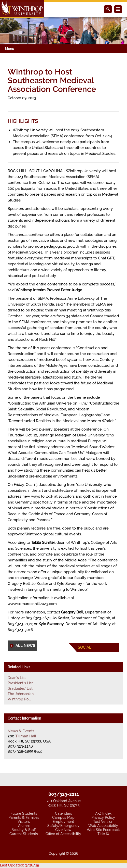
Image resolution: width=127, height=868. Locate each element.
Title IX (103, 834)
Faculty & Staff (24, 830)
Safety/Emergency (63, 826)
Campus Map (63, 817)
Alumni (24, 826)
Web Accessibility (103, 826)
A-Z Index (103, 813)
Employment (63, 822)
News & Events (21, 731)
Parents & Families (24, 817)
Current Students (24, 834)
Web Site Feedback (103, 830)
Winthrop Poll (19, 699)
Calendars (63, 813)
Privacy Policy (103, 817)
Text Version (103, 822)
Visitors (24, 822)
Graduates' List (20, 688)
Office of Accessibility (63, 834)
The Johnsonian (21, 694)
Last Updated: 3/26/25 (20, 865)
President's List (20, 683)
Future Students (24, 813)
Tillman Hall (26, 736)
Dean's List (17, 678)
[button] (10, 24)
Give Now (63, 830)
